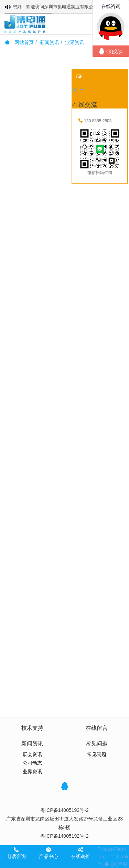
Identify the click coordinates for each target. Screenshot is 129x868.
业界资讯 (75, 42)
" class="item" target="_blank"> (113, 857)
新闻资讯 (50, 42)
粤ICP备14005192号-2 (64, 810)
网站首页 (19, 42)
